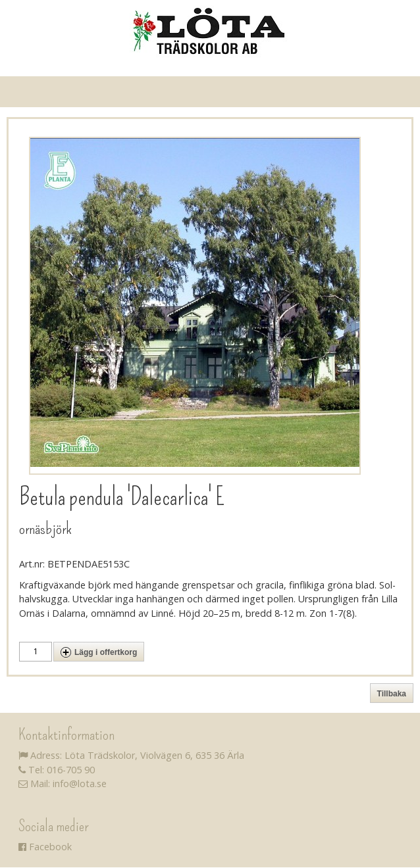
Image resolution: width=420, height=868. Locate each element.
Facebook (45, 847)
